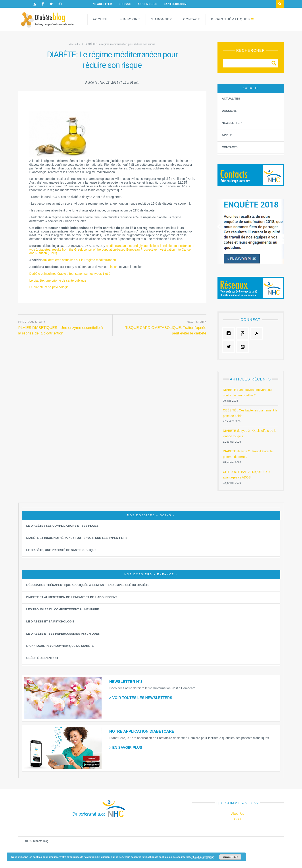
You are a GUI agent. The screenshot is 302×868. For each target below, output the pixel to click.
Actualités (231, 99)
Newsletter (103, 4)
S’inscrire (130, 19)
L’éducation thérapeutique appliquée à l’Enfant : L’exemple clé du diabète (88, 585)
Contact (192, 19)
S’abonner (162, 19)
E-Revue (125, 4)
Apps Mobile (148, 4)
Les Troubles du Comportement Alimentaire (63, 609)
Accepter (230, 857)
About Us (238, 814)
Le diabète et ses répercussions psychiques (63, 634)
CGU (238, 819)
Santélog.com (175, 4)
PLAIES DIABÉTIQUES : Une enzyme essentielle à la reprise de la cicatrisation (61, 330)
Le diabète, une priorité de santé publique (58, 280)
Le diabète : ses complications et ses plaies (63, 526)
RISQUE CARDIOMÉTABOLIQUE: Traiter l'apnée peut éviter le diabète (165, 330)
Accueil (101, 19)
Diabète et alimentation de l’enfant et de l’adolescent (72, 597)
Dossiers (229, 111)
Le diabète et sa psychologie (49, 287)
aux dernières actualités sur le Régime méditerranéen (79, 260)
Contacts (230, 147)
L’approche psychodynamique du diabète (60, 646)
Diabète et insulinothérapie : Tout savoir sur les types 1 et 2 (70, 274)
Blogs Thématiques (231, 19)
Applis (227, 135)
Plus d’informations (203, 857)
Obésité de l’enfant (42, 658)
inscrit (114, 267)
